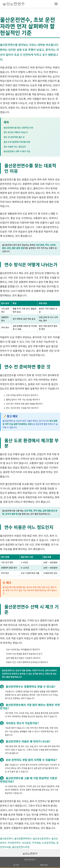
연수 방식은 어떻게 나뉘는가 (16, 132)
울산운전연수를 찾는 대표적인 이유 (18, 128)
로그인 (16, 865)
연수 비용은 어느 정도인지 (15, 147)
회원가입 (44, 865)
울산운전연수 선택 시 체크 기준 (17, 151)
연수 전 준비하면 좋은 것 (14, 137)
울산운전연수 (30, 854)
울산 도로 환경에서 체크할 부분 (17, 142)
